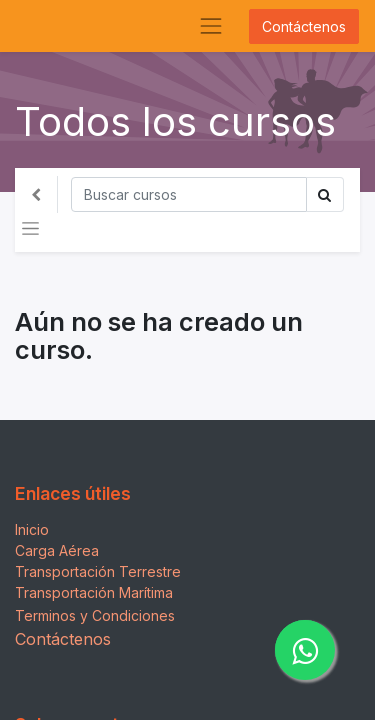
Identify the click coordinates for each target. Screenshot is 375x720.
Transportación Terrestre (98, 571)
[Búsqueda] (189, 194)
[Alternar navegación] (30, 228)
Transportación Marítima (94, 592)
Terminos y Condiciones (95, 615)
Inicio (32, 529)
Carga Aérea (57, 550)
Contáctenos (304, 26)
